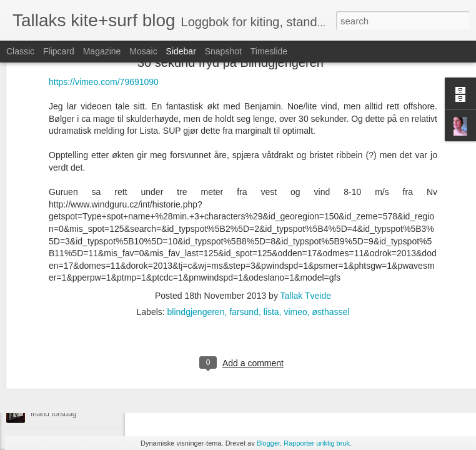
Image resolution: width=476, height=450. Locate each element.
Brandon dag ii (55, 357)
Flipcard (59, 51)
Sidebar (181, 51)
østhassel (331, 240)
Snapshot (223, 51)
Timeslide (269, 51)
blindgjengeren (196, 240)
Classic (20, 51)
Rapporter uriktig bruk (317, 443)
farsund (244, 240)
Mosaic (143, 51)
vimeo (295, 240)
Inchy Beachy (53, 386)
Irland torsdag (53, 414)
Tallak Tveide (306, 224)
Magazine (102, 51)
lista (271, 240)
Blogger (268, 443)
